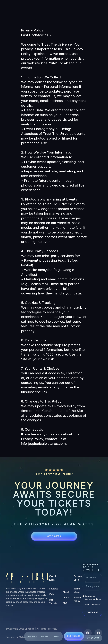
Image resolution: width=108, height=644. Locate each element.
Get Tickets (53, 601)
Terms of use (77, 590)
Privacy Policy (77, 599)
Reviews (54, 589)
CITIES (56, 636)
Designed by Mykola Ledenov (21, 637)
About (66, 592)
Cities (66, 598)
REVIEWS (32, 636)
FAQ (65, 603)
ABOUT (45, 636)
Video (52, 594)
